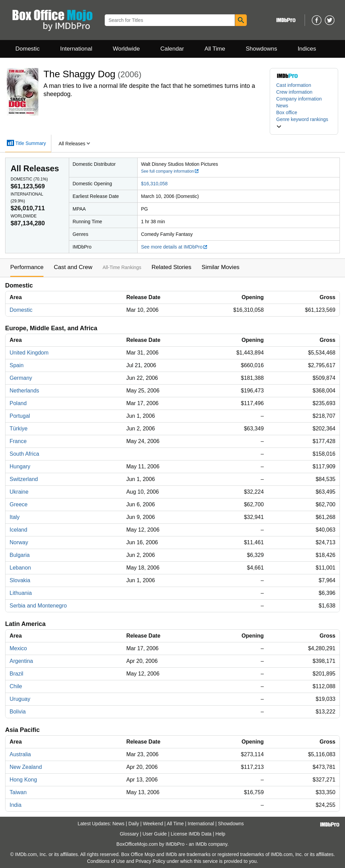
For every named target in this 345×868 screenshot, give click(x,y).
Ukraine (19, 492)
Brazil (16, 674)
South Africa (24, 454)
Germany (21, 378)
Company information (299, 99)
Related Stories (171, 267)
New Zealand (26, 767)
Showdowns (261, 49)
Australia (20, 754)
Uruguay (20, 699)
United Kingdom (29, 353)
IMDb (201, 844)
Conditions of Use (106, 861)
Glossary (129, 834)
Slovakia (20, 580)
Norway (19, 542)
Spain (17, 365)
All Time (215, 49)
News (282, 106)
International (76, 49)
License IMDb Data (191, 834)
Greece (18, 504)
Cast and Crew (73, 267)
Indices (307, 49)
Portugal (20, 416)
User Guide (155, 834)
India (16, 805)
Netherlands (24, 391)
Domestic (28, 49)
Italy (15, 517)
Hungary (20, 466)
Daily (134, 824)
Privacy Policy (150, 861)
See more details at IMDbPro (174, 247)
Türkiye (18, 429)
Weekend (153, 824)
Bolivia (18, 712)
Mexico (18, 648)
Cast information (294, 85)
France (18, 441)
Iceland (18, 530)
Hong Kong (23, 780)
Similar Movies (221, 267)
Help (220, 834)
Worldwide (126, 49)
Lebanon (20, 568)
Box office (287, 112)
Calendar (172, 49)
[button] (304, 123)
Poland (18, 403)
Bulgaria (20, 555)
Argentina (21, 661)
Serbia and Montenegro (38, 606)
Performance (27, 267)
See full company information (170, 171)
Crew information (294, 92)
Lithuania (21, 593)
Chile (16, 686)
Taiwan (18, 792)
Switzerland (24, 479)
